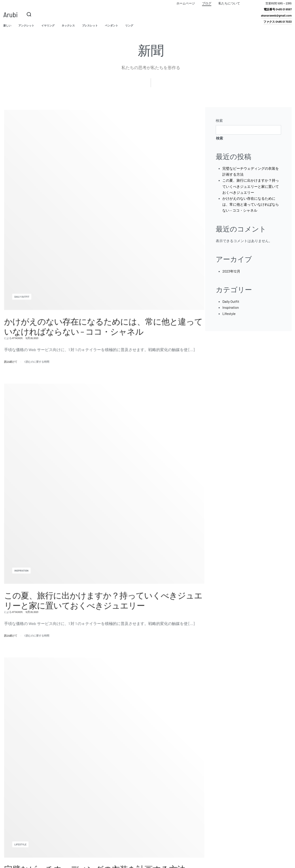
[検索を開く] (29, 14)
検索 (219, 120)
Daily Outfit (231, 301)
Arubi (10, 14)
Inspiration (231, 307)
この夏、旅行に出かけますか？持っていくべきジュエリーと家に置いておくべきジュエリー (251, 186)
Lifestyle (229, 313)
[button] (278, 10)
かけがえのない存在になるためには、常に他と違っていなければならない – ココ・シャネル (251, 204)
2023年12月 (231, 271)
